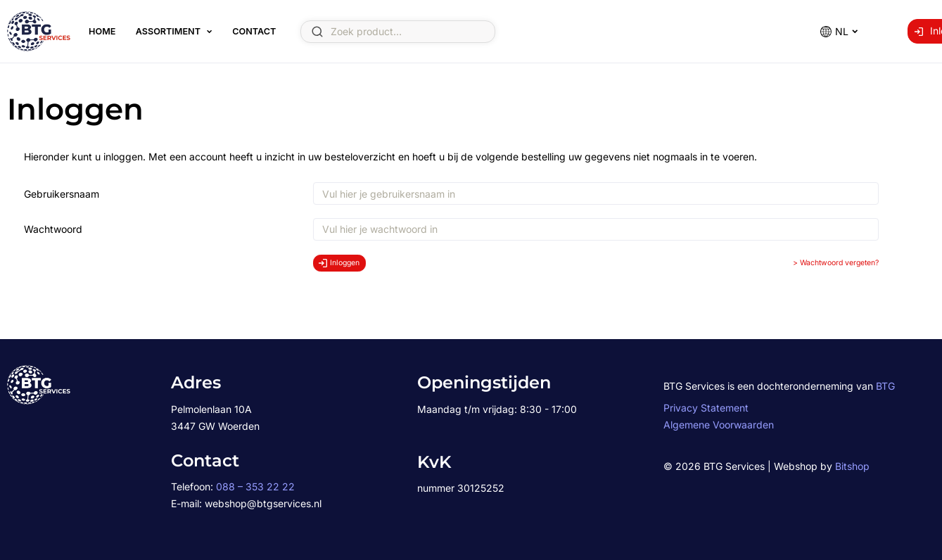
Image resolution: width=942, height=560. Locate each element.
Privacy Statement (706, 408)
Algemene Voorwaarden (719, 425)
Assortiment (168, 31)
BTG (885, 386)
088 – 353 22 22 (255, 486)
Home (102, 31)
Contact (254, 31)
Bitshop (852, 466)
